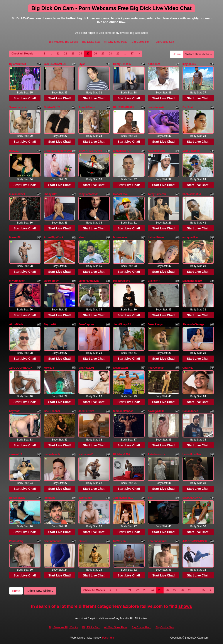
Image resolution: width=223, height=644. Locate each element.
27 (103, 54)
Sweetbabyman (19, 107)
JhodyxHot (51, 194)
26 (95, 54)
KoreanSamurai (158, 541)
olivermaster (17, 281)
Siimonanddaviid (89, 281)
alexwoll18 (16, 454)
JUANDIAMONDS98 (195, 541)
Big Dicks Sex (91, 42)
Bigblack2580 (121, 454)
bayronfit (15, 411)
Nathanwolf (85, 454)
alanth (82, 237)
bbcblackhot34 (192, 194)
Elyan (82, 64)
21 (58, 54)
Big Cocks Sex (165, 42)
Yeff (150, 498)
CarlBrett (188, 107)
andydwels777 (122, 151)
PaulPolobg (16, 541)
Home (177, 54)
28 (110, 54)
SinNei (82, 541)
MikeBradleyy (121, 281)
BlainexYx (154, 281)
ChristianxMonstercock (58, 151)
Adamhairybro (157, 151)
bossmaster (120, 237)
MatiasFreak (121, 194)
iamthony (50, 498)
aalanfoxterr (121, 368)
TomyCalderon (157, 194)
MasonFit (15, 237)
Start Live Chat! (25, 98)
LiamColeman (191, 151)
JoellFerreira (86, 411)
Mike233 (49, 368)
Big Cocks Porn (142, 42)
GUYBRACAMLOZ (55, 64)
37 (132, 54)
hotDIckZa (154, 64)
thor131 (14, 151)
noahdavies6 (156, 107)
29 (118, 54)
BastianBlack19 (192, 281)
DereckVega (155, 324)
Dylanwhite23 (18, 64)
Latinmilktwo (156, 237)
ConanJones (190, 411)
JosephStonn (87, 107)
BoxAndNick (17, 498)
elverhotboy (51, 281)
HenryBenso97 (122, 64)
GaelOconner (52, 411)
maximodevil (17, 194)
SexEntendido (52, 541)
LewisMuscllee (192, 454)
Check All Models (22, 54)
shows (185, 606)
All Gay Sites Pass (116, 42)
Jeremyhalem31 (123, 498)
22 (65, 54)
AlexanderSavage (193, 324)
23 (73, 54)
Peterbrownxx (156, 454)
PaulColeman (156, 368)
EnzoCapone (86, 324)
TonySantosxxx (88, 194)
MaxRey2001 (86, 368)
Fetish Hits (108, 638)
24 (80, 54)
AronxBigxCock (54, 237)
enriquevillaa (190, 237)
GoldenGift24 (52, 107)
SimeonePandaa (123, 411)
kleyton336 (189, 64)
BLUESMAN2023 (123, 107)
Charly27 (188, 368)
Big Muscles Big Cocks (63, 42)
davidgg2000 (156, 411)
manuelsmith (52, 454)
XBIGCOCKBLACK (21, 368)
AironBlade (16, 324)
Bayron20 (50, 324)
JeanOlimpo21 (122, 324)
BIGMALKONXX (192, 498)
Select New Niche (199, 54)
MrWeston (119, 541)
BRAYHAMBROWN (90, 151)
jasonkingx (85, 498)
